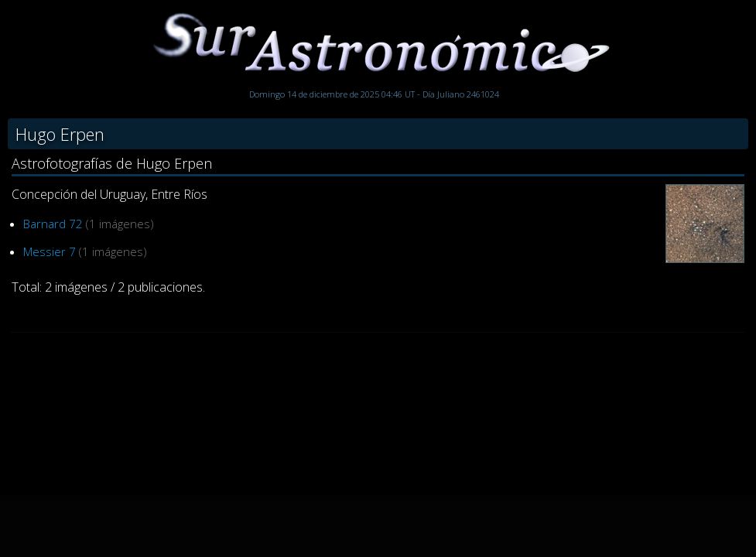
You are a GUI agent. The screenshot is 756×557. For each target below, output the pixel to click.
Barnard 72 (53, 224)
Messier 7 (50, 251)
